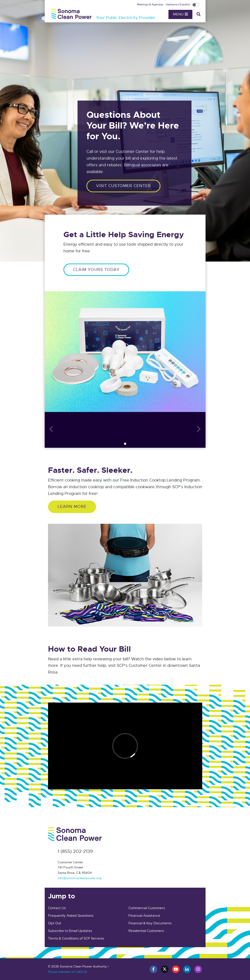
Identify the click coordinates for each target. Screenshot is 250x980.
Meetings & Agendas (150, 4)
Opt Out (55, 923)
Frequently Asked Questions (71, 916)
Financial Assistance (144, 916)
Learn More (72, 507)
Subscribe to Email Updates (70, 931)
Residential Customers (146, 931)
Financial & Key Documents (150, 923)
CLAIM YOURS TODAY (96, 270)
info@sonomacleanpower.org (80, 878)
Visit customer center (123, 186)
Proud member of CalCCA (67, 972)
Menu (180, 14)
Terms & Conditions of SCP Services (76, 938)
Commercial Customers (147, 908)
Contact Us (57, 908)
